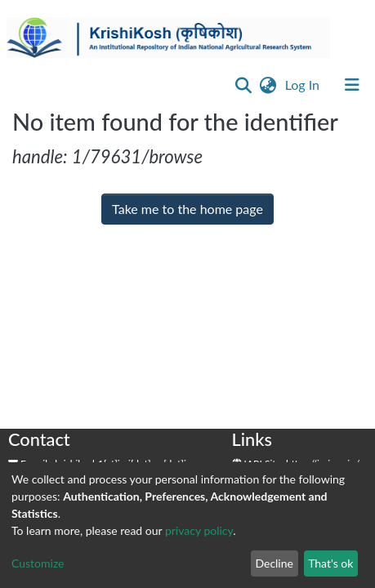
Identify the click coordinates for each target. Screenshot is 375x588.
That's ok (330, 563)
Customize (38, 563)
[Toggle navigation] (352, 85)
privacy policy (199, 530)
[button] (268, 85)
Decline (274, 563)
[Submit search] (244, 85)
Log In (304, 85)
